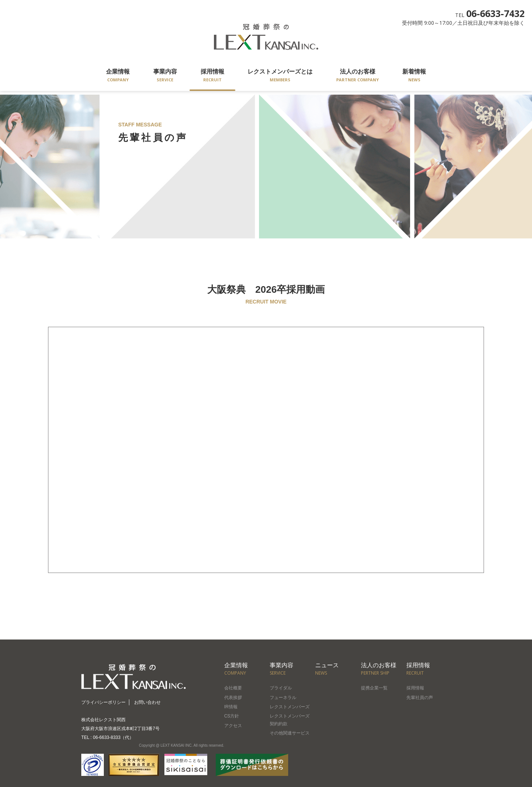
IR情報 (231, 707)
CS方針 (232, 716)
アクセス (233, 726)
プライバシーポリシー (103, 702)
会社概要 (233, 688)
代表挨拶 (233, 698)
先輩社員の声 (420, 698)
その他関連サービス (290, 733)
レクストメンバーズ (290, 707)
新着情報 (414, 76)
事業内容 (165, 76)
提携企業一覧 (374, 688)
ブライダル (281, 688)
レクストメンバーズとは (280, 76)
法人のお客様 (357, 76)
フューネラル (283, 698)
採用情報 (212, 76)
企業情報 (118, 76)
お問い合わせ (147, 702)
